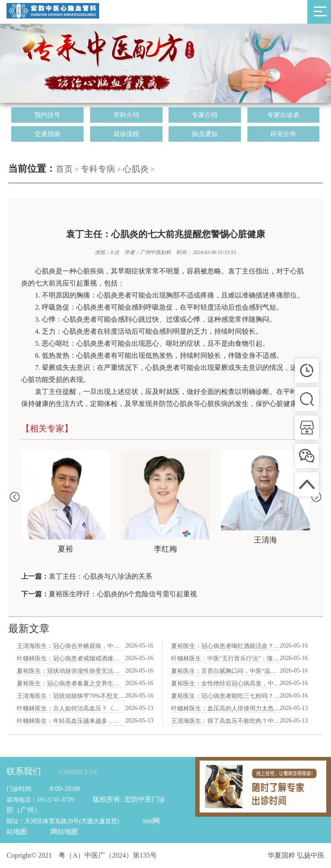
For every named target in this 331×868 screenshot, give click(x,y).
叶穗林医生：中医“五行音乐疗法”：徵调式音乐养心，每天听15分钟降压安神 (225, 659)
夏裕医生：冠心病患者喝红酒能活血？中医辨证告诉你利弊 (225, 646)
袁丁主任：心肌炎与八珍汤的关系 (100, 576)
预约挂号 (47, 115)
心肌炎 (136, 169)
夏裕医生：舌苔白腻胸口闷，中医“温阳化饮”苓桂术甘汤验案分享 (225, 671)
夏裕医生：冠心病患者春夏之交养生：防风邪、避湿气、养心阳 (71, 684)
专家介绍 (205, 115)
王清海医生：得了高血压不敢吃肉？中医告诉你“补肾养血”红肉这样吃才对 (225, 721)
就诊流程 (126, 134)
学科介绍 (126, 115)
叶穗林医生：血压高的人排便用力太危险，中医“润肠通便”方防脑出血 (225, 708)
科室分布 (283, 134)
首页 (64, 169)
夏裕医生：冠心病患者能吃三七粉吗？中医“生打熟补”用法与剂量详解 (225, 696)
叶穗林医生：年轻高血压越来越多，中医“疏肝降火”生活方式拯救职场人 (71, 721)
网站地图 (64, 832)
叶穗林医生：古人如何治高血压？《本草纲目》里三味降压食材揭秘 (71, 708)
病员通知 (205, 134)
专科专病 (98, 169)
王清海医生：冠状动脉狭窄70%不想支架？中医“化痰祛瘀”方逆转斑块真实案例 (71, 696)
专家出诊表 (283, 115)
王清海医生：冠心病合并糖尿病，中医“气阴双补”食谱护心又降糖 (71, 646)
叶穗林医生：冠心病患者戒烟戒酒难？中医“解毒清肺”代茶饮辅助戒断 (71, 659)
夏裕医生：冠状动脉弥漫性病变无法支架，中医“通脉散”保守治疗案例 (71, 671)
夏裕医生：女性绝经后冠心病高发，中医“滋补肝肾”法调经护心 (225, 684)
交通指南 (47, 134)
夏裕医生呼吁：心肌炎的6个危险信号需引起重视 (123, 594)
